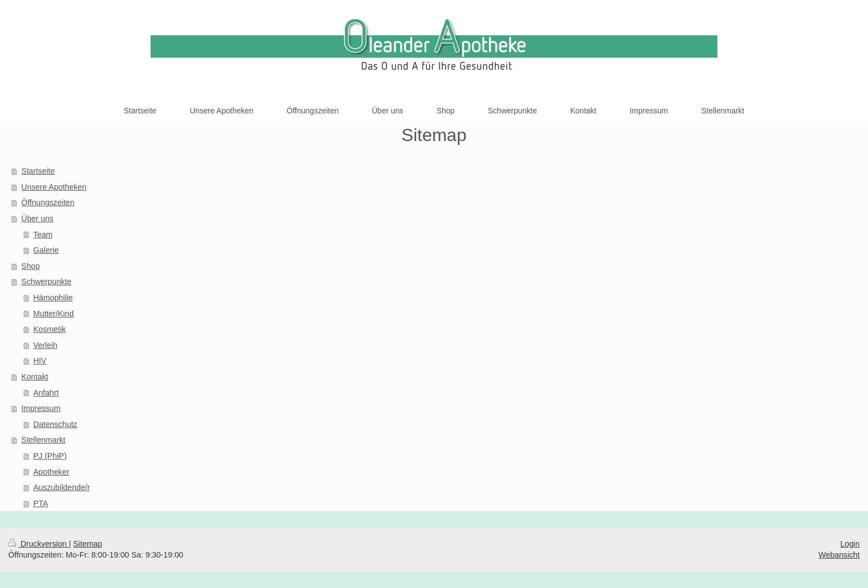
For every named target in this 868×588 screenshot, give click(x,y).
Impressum (41, 408)
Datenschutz (55, 424)
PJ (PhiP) (50, 456)
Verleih (45, 345)
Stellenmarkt (43, 440)
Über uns (38, 218)
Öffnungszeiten (48, 202)
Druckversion (38, 544)
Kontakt (35, 377)
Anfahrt (46, 393)
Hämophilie (53, 298)
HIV (40, 361)
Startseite (38, 171)
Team (43, 235)
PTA (41, 503)
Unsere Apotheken (54, 187)
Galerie (46, 250)
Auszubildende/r (62, 487)
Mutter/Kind (53, 314)
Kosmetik (50, 329)
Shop (31, 266)
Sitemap (87, 544)
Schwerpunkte (47, 282)
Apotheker (51, 472)
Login (850, 544)
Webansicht (839, 555)
